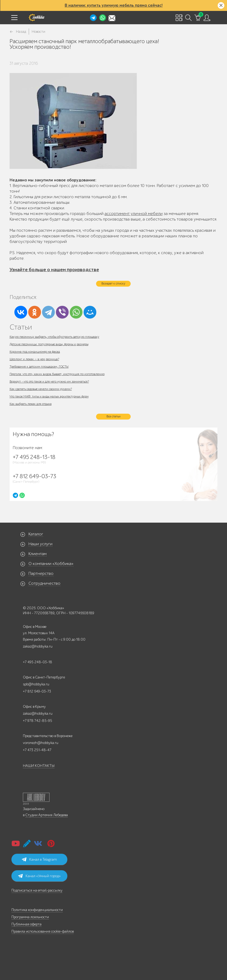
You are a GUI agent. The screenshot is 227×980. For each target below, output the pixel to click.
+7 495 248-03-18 (38, 662)
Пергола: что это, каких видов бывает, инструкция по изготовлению (57, 374)
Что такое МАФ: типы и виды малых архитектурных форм (49, 396)
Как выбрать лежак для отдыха (31, 404)
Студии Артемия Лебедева (47, 815)
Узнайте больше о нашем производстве (54, 270)
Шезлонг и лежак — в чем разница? (34, 359)
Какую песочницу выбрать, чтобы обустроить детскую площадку (54, 337)
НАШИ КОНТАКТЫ (39, 766)
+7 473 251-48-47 (37, 750)
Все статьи (113, 416)
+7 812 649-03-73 (37, 691)
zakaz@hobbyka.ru (38, 646)
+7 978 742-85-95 (38, 721)
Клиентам (38, 554)
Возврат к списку (113, 283)
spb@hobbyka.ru (36, 684)
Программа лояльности (30, 917)
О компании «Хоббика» (51, 564)
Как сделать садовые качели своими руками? (41, 389)
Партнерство (41, 574)
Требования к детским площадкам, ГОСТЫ (39, 367)
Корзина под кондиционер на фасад (35, 352)
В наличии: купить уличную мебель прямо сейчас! (114, 5)
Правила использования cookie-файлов (43, 931)
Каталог (36, 534)
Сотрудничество (44, 583)
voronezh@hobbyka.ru (41, 743)
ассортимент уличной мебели (134, 214)
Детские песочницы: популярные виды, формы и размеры (49, 344)
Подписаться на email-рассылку (37, 890)
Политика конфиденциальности (37, 910)
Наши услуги (40, 544)
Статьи (21, 327)
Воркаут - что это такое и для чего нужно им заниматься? (49, 381)
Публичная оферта (26, 924)
